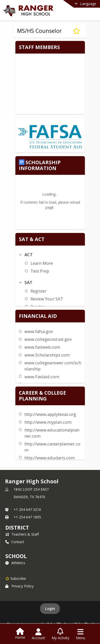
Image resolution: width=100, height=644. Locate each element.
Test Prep (40, 271)
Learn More (42, 263)
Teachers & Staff (22, 534)
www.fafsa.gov (39, 331)
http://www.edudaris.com (50, 458)
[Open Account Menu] (38, 634)
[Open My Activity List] (60, 634)
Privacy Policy (19, 586)
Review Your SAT (47, 299)
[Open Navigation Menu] (80, 634)
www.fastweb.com (42, 347)
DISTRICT (17, 528)
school (16, 556)
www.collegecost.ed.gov (48, 339)
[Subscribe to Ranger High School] (16, 578)
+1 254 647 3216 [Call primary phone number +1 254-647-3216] (27, 509)
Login (50, 609)
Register (39, 291)
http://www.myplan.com (48, 422)
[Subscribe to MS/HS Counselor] (76, 31)
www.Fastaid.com (42, 377)
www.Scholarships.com (47, 355)
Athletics (15, 563)
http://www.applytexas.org (50, 414)
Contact (15, 542)
